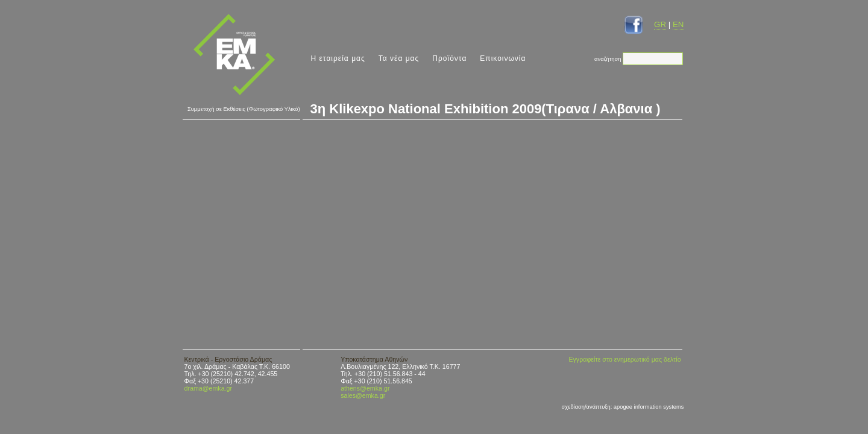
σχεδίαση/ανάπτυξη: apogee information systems (623, 407)
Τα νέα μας (399, 58)
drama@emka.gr (209, 388)
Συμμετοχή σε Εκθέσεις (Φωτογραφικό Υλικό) (244, 109)
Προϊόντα (449, 58)
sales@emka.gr (363, 395)
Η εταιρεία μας (338, 58)
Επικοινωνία (503, 58)
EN (678, 24)
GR (660, 24)
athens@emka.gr (365, 388)
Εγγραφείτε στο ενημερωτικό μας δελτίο (624, 359)
